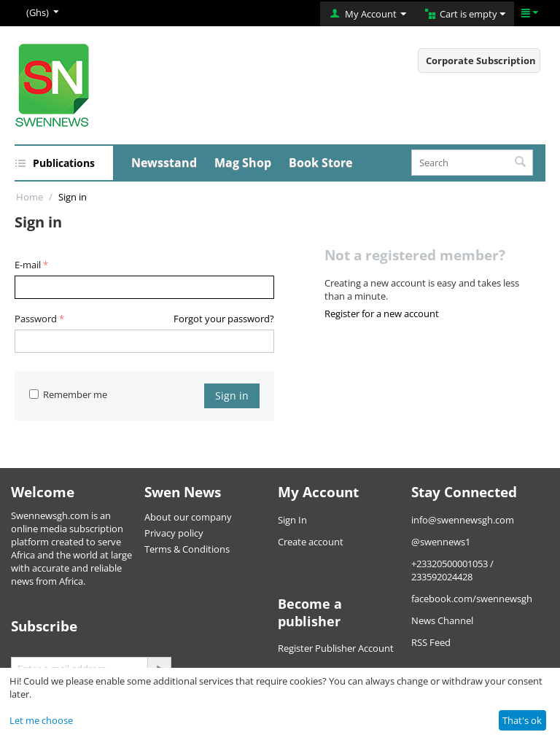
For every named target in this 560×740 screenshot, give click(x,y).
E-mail (28, 265)
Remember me (68, 394)
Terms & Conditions (187, 549)
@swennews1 (441, 542)
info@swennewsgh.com (463, 520)
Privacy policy (174, 533)
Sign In (292, 520)
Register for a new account (382, 313)
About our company (188, 517)
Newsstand (164, 163)
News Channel (442, 620)
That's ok (522, 720)
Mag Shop (243, 163)
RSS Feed (431, 642)
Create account (311, 542)
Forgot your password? (224, 319)
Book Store (320, 163)
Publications (64, 163)
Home (30, 197)
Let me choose (41, 720)
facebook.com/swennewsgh (472, 599)
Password (36, 319)
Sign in (232, 396)
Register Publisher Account (336, 648)
